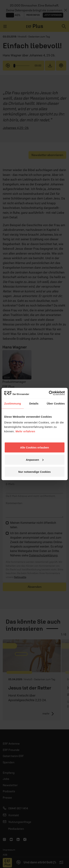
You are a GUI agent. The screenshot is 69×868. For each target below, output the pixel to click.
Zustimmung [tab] (13, 403)
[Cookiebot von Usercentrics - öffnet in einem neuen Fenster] (49, 393)
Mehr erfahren (25, 431)
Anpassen (35, 460)
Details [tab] (34, 403)
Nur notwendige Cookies (35, 472)
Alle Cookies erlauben (34, 447)
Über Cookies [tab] (56, 403)
